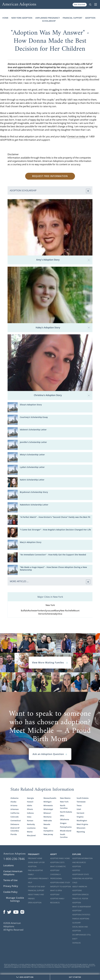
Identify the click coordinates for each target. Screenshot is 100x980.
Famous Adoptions (81, 919)
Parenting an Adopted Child (82, 881)
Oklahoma (65, 819)
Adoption (77, 866)
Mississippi (48, 809)
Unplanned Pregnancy (47, 18)
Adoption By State (81, 874)
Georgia (30, 798)
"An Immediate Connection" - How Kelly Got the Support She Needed (53, 555)
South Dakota (83, 798)
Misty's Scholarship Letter (32, 455)
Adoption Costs (57, 862)
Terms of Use (10, 880)
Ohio (62, 816)
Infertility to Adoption (61, 887)
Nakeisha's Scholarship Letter (34, 505)
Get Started (80, 4)
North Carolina (64, 807)
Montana (47, 817)
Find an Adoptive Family (35, 872)
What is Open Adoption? (56, 893)
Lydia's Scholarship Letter (32, 467)
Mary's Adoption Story (31, 542)
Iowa (29, 817)
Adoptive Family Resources (57, 901)
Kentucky (31, 824)
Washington (82, 821)
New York (64, 802)
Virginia (80, 817)
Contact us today (76, 136)
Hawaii (30, 802)
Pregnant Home (35, 858)
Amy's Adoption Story (63, 260)
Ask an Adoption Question (50, 754)
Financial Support (72, 18)
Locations (9, 865)
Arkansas (15, 809)
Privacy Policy (11, 886)
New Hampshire (48, 829)
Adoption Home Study (60, 883)
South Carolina (64, 836)
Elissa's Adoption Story (31, 405)
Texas (79, 805)
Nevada (47, 824)
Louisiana (31, 828)
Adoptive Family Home (60, 858)
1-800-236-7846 (14, 859)
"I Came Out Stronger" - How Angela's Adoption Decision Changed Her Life (55, 530)
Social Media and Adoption (80, 929)
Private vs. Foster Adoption (80, 901)
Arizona (14, 805)
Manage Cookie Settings (15, 899)
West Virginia (82, 824)
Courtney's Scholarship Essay (34, 417)
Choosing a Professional (56, 876)
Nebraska (48, 821)
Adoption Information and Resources (82, 860)
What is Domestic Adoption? (58, 869)
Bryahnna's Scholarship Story (34, 492)
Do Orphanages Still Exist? (82, 937)
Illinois (30, 809)
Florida (14, 834)
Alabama (14, 798)
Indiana (30, 813)
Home (5, 18)
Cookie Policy (10, 892)
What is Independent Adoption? (82, 909)
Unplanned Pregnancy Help (38, 881)
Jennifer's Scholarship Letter (33, 442)
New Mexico (65, 798)
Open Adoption (35, 903)
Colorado (15, 817)
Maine (30, 832)
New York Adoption (22, 18)
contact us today (77, 67)
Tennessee (81, 802)
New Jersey (48, 834)
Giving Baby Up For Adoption (36, 864)
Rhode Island (66, 831)
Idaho (30, 805)
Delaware (15, 824)
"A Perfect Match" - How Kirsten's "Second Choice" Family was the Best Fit (55, 517)
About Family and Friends (36, 897)
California (15, 813)
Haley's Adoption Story (63, 328)
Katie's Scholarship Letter (32, 480)
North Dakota (66, 812)
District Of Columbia (15, 829)
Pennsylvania (66, 827)
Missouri (47, 813)
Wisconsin (81, 828)
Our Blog (77, 943)
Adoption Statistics (81, 915)
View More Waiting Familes (50, 663)
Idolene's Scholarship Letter (33, 430)
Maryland (31, 835)
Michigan (47, 802)
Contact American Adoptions (13, 873)
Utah (79, 809)
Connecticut (16, 821)
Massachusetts (50, 798)
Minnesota (48, 805)
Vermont (80, 813)
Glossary (77, 923)
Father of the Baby (37, 887)
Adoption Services (80, 895)
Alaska (13, 802)
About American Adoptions (80, 889)
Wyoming (81, 832)
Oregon (63, 823)
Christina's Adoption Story (62, 395)
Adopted (76, 870)
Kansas (30, 821)
